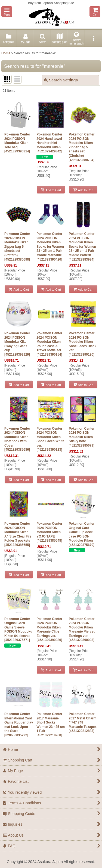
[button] (7, 12)
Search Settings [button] (61, 80)
